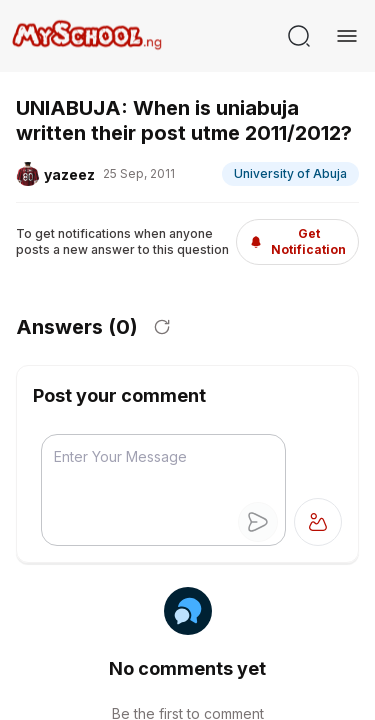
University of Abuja (290, 173)
